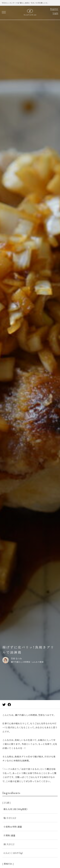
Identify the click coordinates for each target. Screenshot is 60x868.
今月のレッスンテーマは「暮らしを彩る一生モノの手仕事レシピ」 (25, 3)
